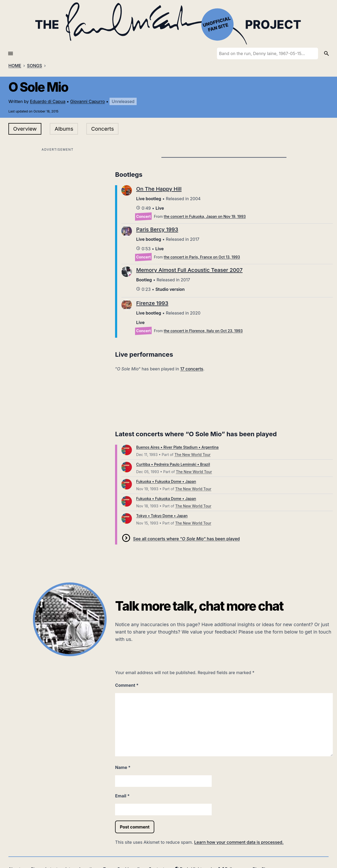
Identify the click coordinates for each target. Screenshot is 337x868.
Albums (64, 129)
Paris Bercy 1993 (157, 229)
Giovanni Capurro (87, 101)
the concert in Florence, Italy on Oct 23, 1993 (203, 331)
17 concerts (192, 369)
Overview (25, 129)
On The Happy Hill (159, 189)
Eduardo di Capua (48, 101)
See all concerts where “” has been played (186, 539)
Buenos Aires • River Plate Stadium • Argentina (177, 447)
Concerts (102, 129)
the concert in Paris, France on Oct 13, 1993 (202, 257)
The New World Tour (193, 455)
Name (123, 767)
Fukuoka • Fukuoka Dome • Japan (166, 481)
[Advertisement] (58, 190)
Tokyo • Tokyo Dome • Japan (162, 516)
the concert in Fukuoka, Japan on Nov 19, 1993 (205, 216)
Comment (127, 685)
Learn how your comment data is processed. (239, 842)
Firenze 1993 (152, 303)
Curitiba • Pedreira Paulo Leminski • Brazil (173, 464)
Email (122, 796)
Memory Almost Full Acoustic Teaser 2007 (189, 270)
